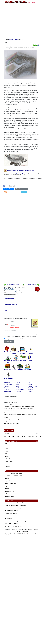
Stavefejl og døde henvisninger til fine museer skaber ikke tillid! (20, 415)
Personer (18, 393)
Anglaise (7, 486)
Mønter (18, 388)
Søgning (17, 40)
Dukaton (7, 446)
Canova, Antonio (9, 464)
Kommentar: (7, 330)
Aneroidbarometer (9, 491)
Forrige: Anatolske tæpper (12, 285)
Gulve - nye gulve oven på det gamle (14, 503)
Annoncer (30, 530)
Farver (6, 388)
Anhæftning (8, 478)
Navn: (6, 321)
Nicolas (6, 422)
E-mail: (6, 325)
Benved (7, 451)
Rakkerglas (8, 467)
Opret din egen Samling (22, 189)
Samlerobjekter (32, 388)
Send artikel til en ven (12, 192)
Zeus (6, 454)
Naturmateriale (20, 390)
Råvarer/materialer (33, 386)
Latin (5, 393)
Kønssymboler (8, 518)
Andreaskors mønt (9, 496)
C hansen (6, 413)
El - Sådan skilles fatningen (12, 511)
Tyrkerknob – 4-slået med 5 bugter (13, 476)
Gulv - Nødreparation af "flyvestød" (14, 473)
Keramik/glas (7, 391)
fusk (6, 443)
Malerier (18, 383)
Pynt (29, 383)
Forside (11, 40)
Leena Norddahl (8, 405)
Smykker (30, 390)
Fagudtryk (7, 386)
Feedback (24, 192)
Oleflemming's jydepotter (11, 513)
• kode (6, 311)
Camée (7, 449)
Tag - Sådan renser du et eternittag (14, 526)
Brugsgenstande (8, 384)
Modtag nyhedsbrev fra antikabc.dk (14, 339)
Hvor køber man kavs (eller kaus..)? (13, 424)
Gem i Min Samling (8, 189)
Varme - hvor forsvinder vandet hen (14, 516)
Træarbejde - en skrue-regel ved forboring (15, 521)
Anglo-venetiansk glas (10, 483)
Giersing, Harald (9, 461)
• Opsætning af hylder (11, 305)
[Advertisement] (20, 21)
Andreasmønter (9, 494)
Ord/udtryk (19, 391)
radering (7, 456)
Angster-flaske (8, 481)
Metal (17, 384)
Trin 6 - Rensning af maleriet (12, 524)
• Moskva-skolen (9, 299)
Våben (30, 393)
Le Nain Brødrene (9, 459)
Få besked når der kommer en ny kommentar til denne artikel (21, 337)
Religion (30, 384)
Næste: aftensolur (33, 285)
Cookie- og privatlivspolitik (21, 532)
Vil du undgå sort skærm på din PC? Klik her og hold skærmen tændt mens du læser (19, 48)
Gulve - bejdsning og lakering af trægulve (15, 505)
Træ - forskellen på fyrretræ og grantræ (15, 508)
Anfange (7, 489)
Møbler (18, 386)
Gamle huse (7, 390)
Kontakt (36, 530)
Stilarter (30, 391)
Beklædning (7, 383)
